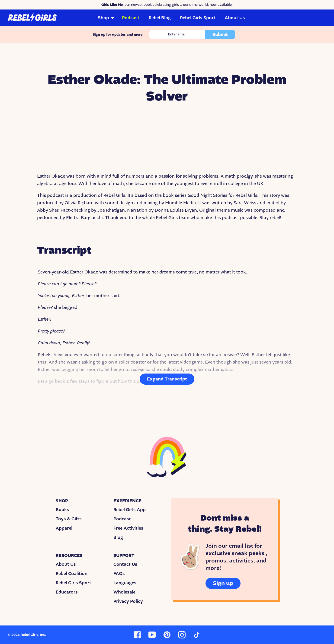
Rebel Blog (160, 18)
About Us (235, 18)
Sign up (223, 583)
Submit (220, 35)
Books (62, 510)
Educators (67, 592)
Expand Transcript (167, 379)
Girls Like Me (112, 5)
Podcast (131, 18)
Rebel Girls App (130, 510)
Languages (125, 583)
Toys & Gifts (69, 519)
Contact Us (125, 564)
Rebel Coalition (72, 574)
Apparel (64, 528)
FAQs (119, 574)
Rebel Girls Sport (198, 18)
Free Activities (128, 528)
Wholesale (124, 592)
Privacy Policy (128, 601)
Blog (118, 537)
